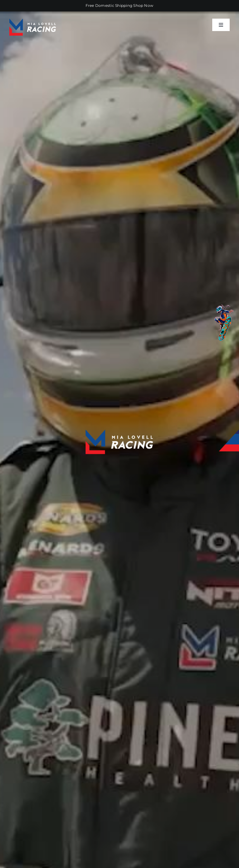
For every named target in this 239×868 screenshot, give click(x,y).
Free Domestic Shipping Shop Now (119, 5)
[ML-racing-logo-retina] (33, 21)
